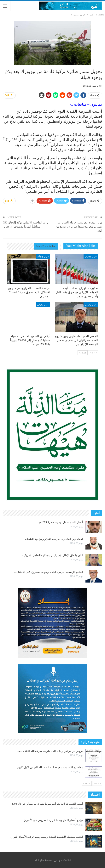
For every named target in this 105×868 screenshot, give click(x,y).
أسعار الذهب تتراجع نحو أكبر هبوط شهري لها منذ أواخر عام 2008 (47, 804)
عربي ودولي (91, 256)
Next (83, 353)
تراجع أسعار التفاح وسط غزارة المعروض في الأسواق (53, 820)
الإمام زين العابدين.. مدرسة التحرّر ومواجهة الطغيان (54, 539)
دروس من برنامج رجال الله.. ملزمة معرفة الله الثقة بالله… (50, 751)
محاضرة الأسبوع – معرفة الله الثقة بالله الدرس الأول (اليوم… (49, 767)
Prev (93, 353)
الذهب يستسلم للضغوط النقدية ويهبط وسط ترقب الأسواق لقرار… (46, 837)
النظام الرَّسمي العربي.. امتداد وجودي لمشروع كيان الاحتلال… (49, 572)
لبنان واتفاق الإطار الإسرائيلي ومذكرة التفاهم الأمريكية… (51, 555)
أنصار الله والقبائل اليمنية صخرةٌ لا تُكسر (61, 522)
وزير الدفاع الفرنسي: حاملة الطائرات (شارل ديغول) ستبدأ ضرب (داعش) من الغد (79, 227)
